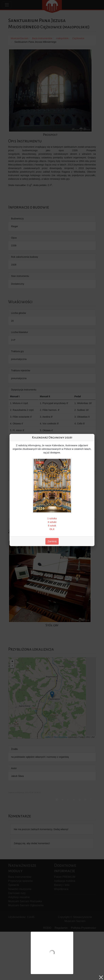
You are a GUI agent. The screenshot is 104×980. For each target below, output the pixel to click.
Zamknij (52, 541)
